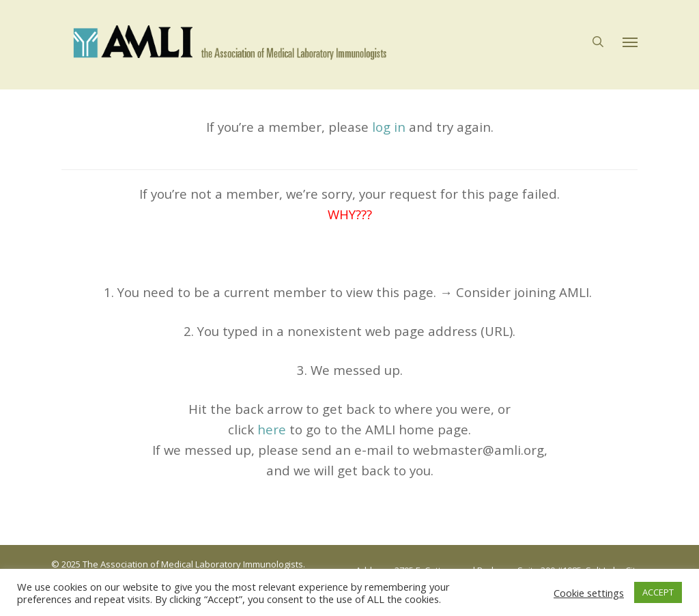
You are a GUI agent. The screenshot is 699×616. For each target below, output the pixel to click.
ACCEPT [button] (658, 592)
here (272, 429)
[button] (630, 45)
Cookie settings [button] (589, 593)
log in (389, 127)
